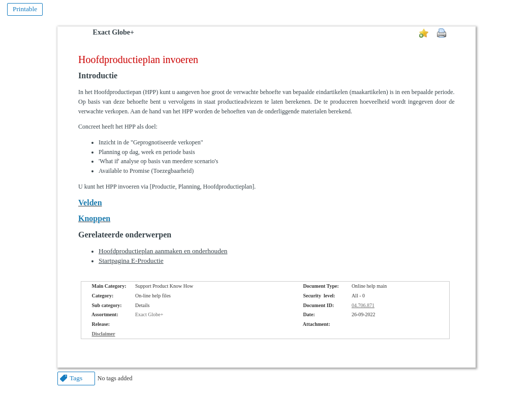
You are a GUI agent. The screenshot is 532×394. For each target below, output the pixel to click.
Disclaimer (104, 334)
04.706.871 (363, 305)
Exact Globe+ (114, 32)
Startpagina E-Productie (131, 261)
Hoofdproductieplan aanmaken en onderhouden (163, 251)
